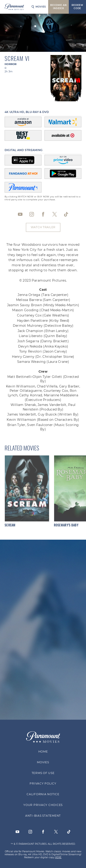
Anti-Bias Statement (43, 816)
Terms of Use (43, 773)
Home (43, 752)
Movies (39, 7)
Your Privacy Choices (43, 805)
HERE (58, 857)
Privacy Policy (43, 784)
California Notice (43, 794)
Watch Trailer (43, 227)
